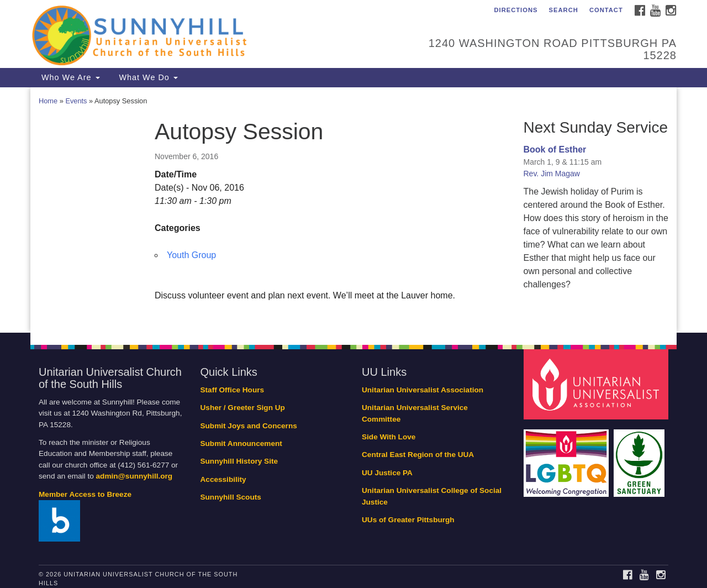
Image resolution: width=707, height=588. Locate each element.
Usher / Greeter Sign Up (243, 408)
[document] (353, 210)
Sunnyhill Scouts (231, 497)
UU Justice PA (387, 473)
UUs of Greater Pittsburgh (408, 520)
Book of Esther (555, 149)
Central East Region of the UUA (418, 455)
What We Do (147, 77)
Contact (606, 10)
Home (48, 101)
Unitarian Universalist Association (423, 390)
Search (564, 10)
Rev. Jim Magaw (552, 174)
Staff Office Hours (233, 390)
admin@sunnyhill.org (134, 476)
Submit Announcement (241, 443)
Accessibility (223, 479)
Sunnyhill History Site (239, 461)
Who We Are (69, 77)
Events (76, 101)
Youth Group (191, 255)
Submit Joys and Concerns (249, 426)
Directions (516, 10)
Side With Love (389, 437)
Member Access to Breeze (85, 494)
